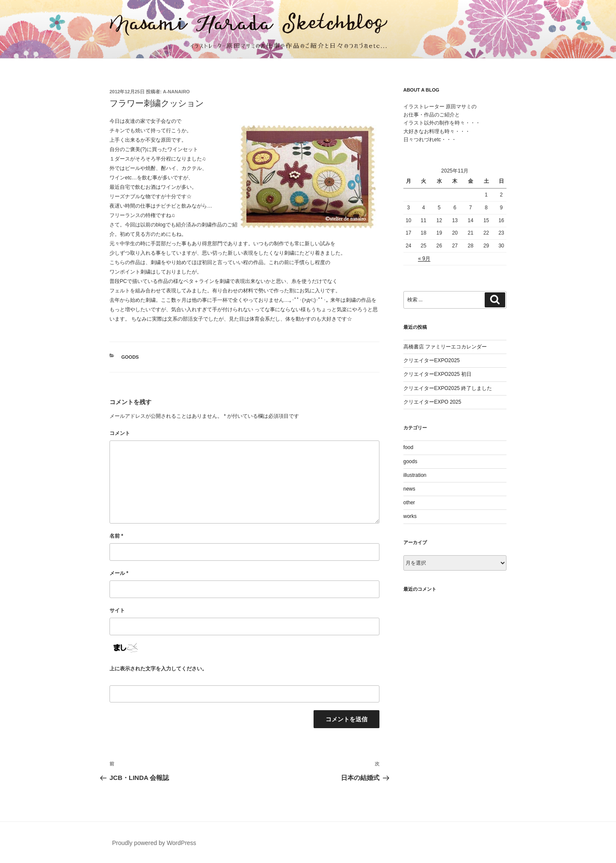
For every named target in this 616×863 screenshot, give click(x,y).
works (410, 516)
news (409, 489)
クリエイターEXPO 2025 (432, 402)
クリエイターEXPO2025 (432, 360)
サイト (117, 610)
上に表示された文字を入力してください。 (158, 669)
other (409, 503)
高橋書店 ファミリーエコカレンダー (445, 347)
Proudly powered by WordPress (154, 843)
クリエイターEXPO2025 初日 (437, 374)
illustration (415, 475)
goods (130, 357)
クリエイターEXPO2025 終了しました (448, 388)
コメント (120, 433)
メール (119, 573)
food (408, 447)
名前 (116, 536)
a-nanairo (176, 92)
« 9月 (424, 259)
